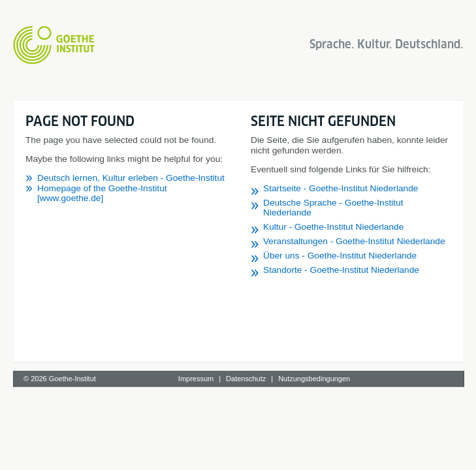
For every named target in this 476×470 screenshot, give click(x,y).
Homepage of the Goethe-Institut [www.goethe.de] (102, 193)
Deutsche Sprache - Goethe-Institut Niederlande (333, 208)
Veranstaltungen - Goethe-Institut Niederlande (354, 241)
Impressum (196, 379)
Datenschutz (246, 379)
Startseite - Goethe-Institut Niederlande (341, 188)
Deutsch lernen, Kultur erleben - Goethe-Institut (131, 178)
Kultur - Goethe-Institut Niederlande (333, 227)
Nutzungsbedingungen (314, 379)
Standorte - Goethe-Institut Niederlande (341, 270)
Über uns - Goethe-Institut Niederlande (340, 256)
